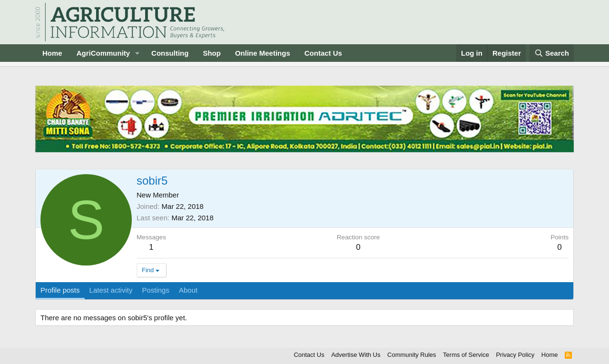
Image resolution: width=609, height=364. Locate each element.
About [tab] (188, 290)
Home (52, 53)
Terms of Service (466, 355)
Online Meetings (263, 53)
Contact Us (323, 53)
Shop (212, 53)
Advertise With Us (356, 355)
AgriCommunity (103, 53)
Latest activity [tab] (111, 290)
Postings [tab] (156, 290)
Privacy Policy (515, 355)
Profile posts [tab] (60, 290)
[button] (138, 53)
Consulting (170, 53)
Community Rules (412, 355)
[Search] (552, 53)
